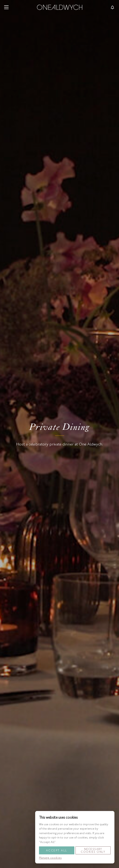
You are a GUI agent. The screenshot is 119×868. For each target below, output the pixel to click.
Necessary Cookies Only (93, 850)
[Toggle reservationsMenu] (112, 7)
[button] (6, 7)
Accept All (57, 850)
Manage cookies (50, 858)
